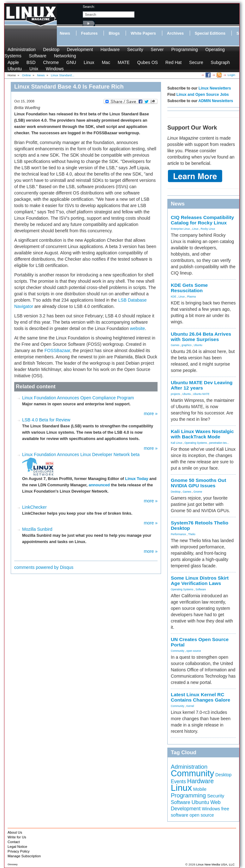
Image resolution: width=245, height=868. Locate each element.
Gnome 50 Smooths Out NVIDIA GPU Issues (198, 483)
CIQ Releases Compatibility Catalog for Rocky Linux (202, 220)
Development (80, 49)
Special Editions (210, 33)
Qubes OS (148, 62)
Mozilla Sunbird (37, 529)
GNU (71, 62)
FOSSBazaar (57, 350)
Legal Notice (17, 847)
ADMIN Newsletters (216, 101)
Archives (175, 33)
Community (177, 651)
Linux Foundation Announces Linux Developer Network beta (81, 454)
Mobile (200, 789)
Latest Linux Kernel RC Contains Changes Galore (200, 697)
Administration (22, 49)
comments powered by (44, 567)
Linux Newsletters (215, 88)
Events (178, 781)
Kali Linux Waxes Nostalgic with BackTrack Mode (202, 434)
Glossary (13, 864)
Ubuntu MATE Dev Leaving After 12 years (202, 385)
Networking (65, 56)
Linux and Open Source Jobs (203, 95)
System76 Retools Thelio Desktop (200, 525)
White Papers (143, 33)
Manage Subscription (24, 856)
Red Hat (173, 62)
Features (90, 33)
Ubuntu (15, 69)
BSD (31, 62)
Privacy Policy (19, 851)
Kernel (190, 706)
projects (175, 394)
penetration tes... (219, 443)
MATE (124, 62)
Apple (13, 62)
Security (135, 49)
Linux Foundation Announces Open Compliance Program (78, 398)
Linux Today (137, 479)
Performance (178, 534)
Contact (14, 842)
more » (151, 414)
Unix (34, 69)
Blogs (114, 33)
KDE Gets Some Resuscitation (189, 288)
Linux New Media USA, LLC (215, 864)
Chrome (51, 62)
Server (157, 49)
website (137, 328)
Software (38, 56)
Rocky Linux (208, 229)
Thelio (192, 534)
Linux (89, 62)
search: (89, 7)
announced (99, 485)
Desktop (51, 49)
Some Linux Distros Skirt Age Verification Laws (200, 581)
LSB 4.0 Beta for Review (46, 420)
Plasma (191, 297)
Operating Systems (196, 443)
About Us (15, 832)
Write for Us (17, 837)
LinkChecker (34, 507)
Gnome (198, 492)
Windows (55, 69)
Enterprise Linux (180, 229)
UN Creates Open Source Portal (200, 642)
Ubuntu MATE (201, 394)
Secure (196, 62)
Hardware (110, 49)
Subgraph (220, 62)
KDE (173, 297)
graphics (187, 345)
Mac (106, 62)
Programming (184, 49)
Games (175, 345)
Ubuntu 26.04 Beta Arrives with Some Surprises (201, 337)
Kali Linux (176, 443)
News (65, 33)
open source (194, 651)
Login (231, 75)
